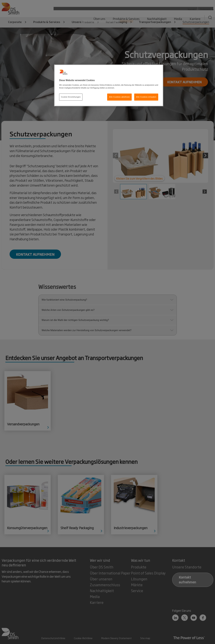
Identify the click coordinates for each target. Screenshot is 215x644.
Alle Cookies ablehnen (119, 97)
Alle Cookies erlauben (146, 97)
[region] (109, 85)
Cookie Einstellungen (71, 97)
